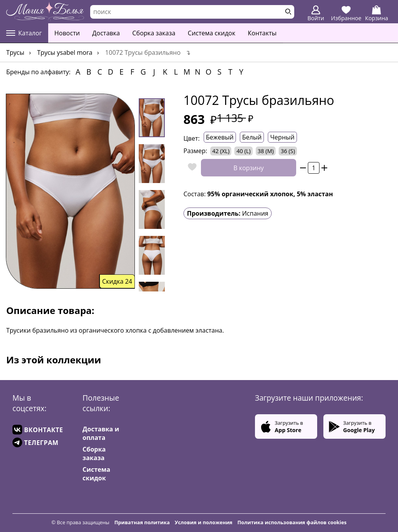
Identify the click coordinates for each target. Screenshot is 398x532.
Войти (316, 14)
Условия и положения (204, 522)
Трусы (15, 52)
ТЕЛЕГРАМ (35, 442)
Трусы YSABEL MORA (65, 52)
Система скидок (211, 33)
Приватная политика (142, 522)
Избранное (346, 14)
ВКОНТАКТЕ (38, 430)
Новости (67, 33)
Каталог (24, 33)
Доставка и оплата (101, 433)
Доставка (106, 33)
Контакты (262, 33)
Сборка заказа (154, 33)
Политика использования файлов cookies (292, 522)
